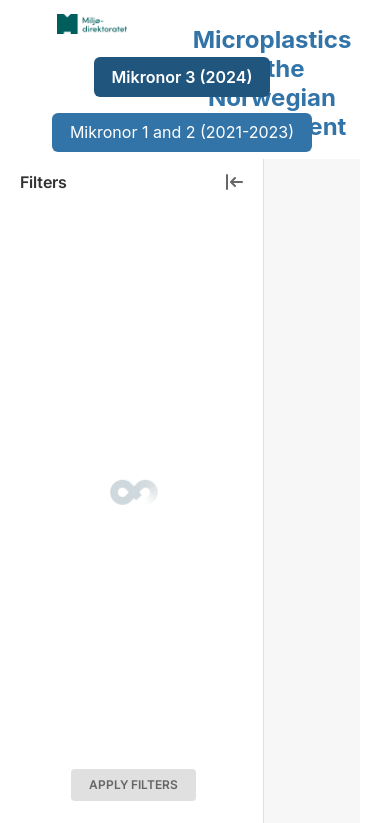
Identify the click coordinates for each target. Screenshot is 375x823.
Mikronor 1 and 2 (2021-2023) (182, 132)
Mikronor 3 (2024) (182, 77)
